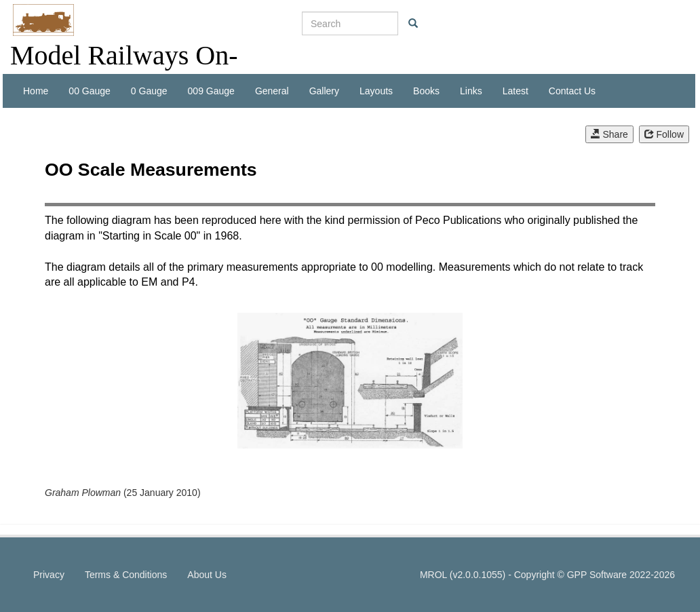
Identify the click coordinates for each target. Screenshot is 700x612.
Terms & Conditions (126, 575)
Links (471, 91)
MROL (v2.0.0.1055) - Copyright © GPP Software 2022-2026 (547, 575)
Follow (664, 134)
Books (426, 91)
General (272, 91)
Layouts (376, 91)
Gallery (324, 91)
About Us (207, 575)
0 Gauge (149, 91)
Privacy (49, 575)
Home (36, 91)
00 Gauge (90, 91)
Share (609, 134)
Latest (516, 91)
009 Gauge (211, 91)
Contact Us (572, 91)
